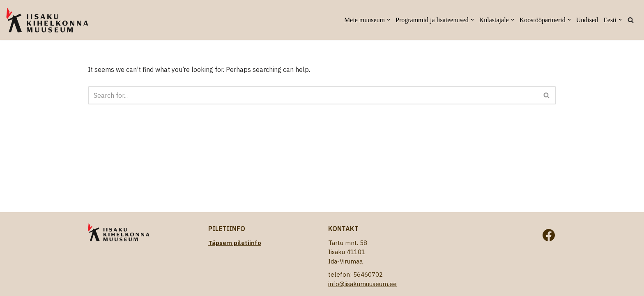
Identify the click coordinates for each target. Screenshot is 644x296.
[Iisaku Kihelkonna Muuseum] (47, 20)
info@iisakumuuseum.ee (362, 284)
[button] (389, 20)
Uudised (587, 20)
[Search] (631, 20)
